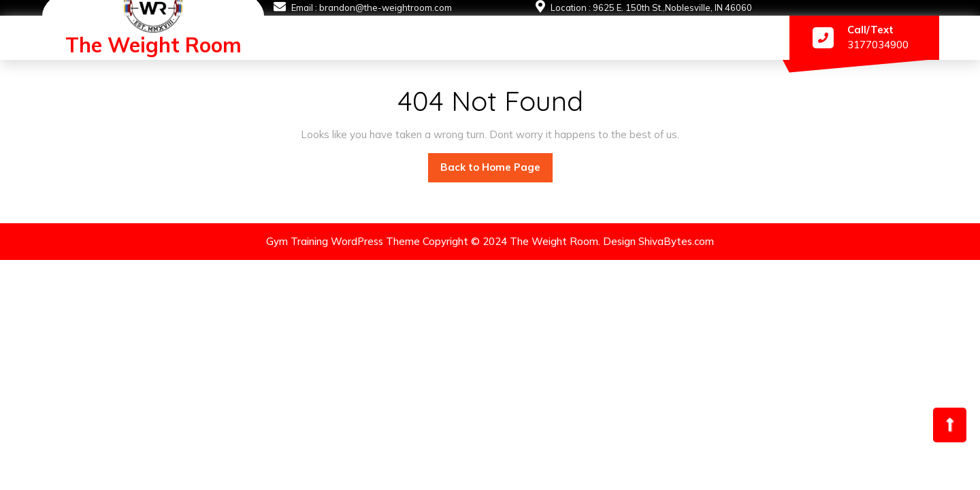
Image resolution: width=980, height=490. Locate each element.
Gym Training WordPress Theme (343, 241)
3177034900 (878, 45)
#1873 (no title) (284, 41)
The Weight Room (153, 45)
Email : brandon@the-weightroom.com (372, 7)
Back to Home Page (496, 163)
